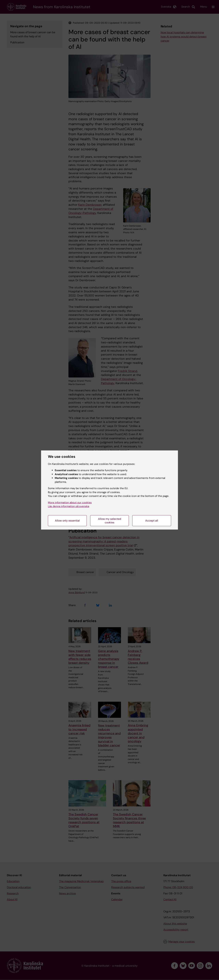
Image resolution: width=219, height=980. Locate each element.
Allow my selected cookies (110, 521)
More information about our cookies (70, 503)
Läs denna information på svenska (69, 506)
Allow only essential (67, 521)
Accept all (152, 521)
